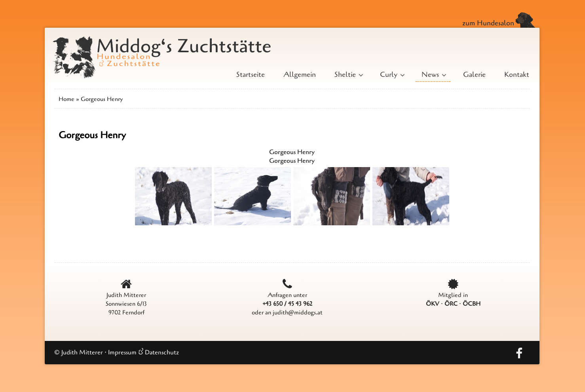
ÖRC (451, 304)
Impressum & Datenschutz (143, 352)
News (433, 74)
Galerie (474, 74)
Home (66, 99)
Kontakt (517, 74)
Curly (391, 74)
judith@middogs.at (298, 312)
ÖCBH (472, 304)
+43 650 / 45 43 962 (287, 304)
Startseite (251, 74)
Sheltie (348, 74)
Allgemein (300, 74)
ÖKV (433, 304)
